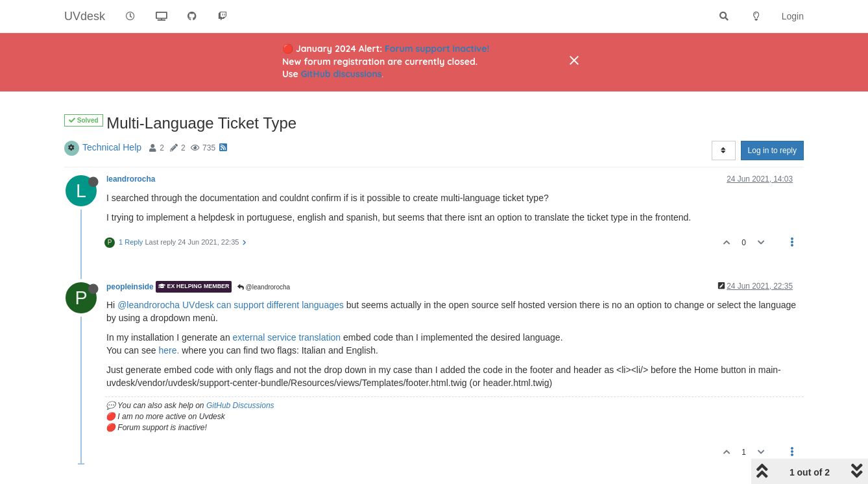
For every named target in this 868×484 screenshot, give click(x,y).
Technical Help (112, 147)
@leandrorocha (264, 287)
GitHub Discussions (240, 405)
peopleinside (130, 287)
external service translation (287, 337)
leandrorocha (131, 179)
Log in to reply (772, 151)
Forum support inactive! (437, 49)
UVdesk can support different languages (263, 305)
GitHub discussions (342, 74)
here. (169, 350)
